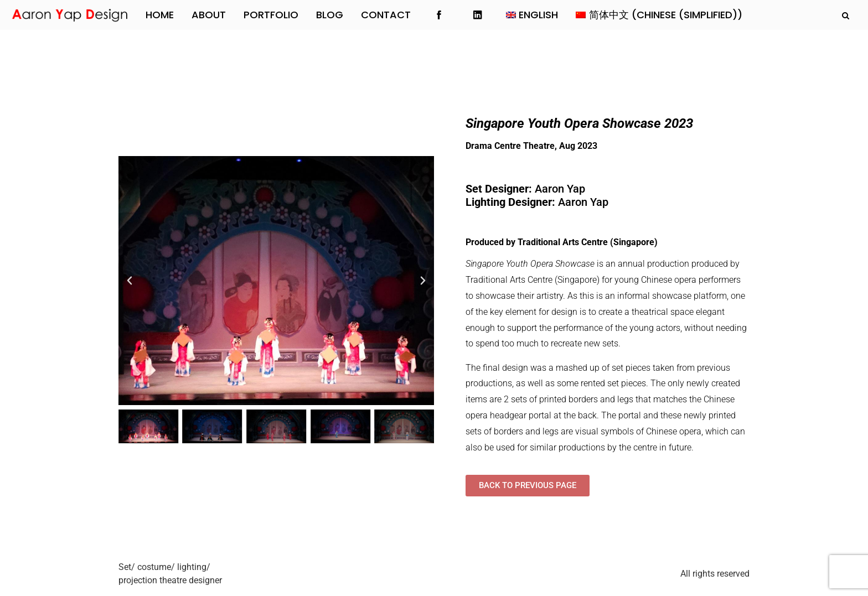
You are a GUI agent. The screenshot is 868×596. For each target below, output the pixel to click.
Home (160, 15)
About (209, 15)
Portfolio (271, 15)
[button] (130, 281)
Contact (386, 15)
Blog (330, 15)
